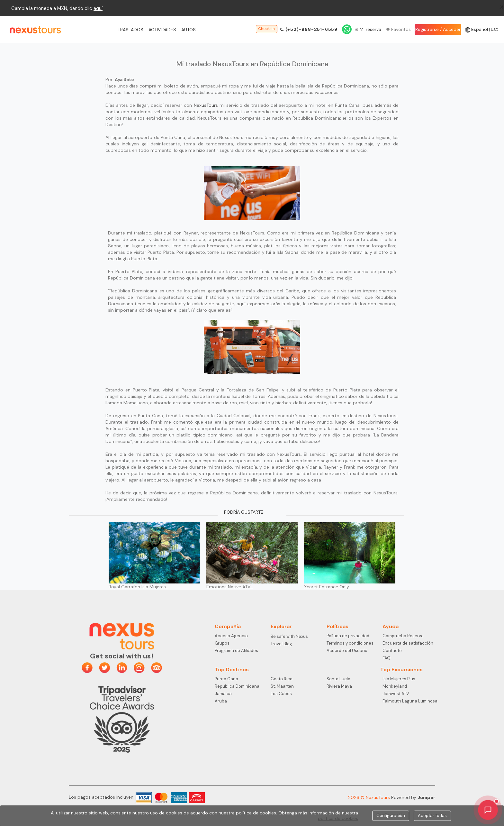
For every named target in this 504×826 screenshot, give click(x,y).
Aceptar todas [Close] (432, 816)
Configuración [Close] (391, 816)
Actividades (162, 30)
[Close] (502, 7)
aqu (98, 8)
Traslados (130, 30)
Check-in (266, 29)
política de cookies (338, 818)
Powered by (413, 797)
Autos (189, 30)
